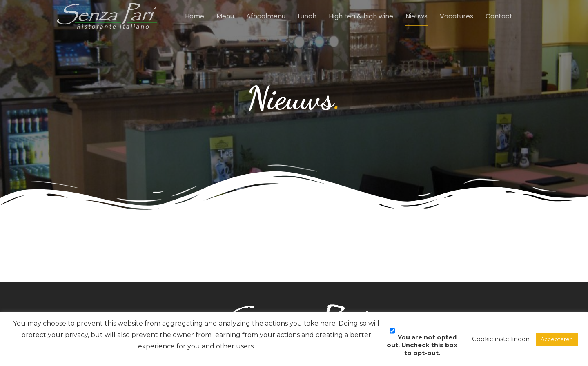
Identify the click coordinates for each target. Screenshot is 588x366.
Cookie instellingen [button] (501, 339)
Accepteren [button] (557, 339)
